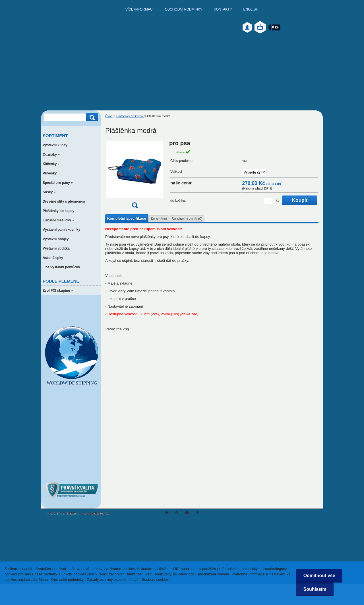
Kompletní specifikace (127, 218)
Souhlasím (315, 589)
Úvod (109, 116)
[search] (91, 117)
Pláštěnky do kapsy (130, 116)
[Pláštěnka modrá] (135, 176)
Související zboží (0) (187, 219)
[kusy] (268, 201)
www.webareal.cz (96, 513)
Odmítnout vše (319, 576)
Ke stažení (159, 219)
